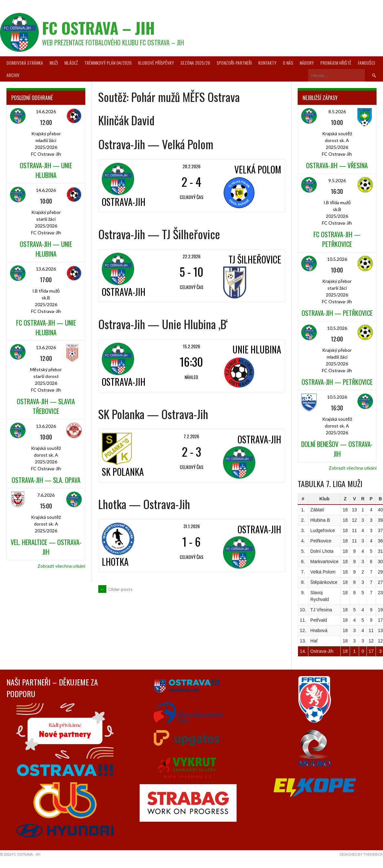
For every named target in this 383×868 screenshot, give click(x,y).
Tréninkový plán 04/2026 (108, 63)
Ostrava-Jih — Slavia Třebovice (46, 406)
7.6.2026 (46, 495)
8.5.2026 (337, 111)
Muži (54, 63)
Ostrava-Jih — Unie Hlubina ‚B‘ (163, 324)
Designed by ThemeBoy (361, 854)
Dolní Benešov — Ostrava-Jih (337, 449)
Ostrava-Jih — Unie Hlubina (46, 170)
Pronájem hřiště (336, 63)
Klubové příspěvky (156, 63)
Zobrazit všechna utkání (61, 566)
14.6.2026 (46, 111)
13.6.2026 (46, 269)
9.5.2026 (337, 180)
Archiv (13, 75)
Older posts (115, 589)
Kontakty (267, 63)
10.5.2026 (337, 259)
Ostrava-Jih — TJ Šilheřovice (159, 234)
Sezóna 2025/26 (195, 63)
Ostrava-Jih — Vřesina (337, 165)
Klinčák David (126, 120)
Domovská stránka (25, 63)
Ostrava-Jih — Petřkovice (337, 313)
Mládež (71, 63)
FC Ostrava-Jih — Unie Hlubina (46, 328)
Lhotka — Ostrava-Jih (144, 504)
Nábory (307, 63)
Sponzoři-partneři (234, 63)
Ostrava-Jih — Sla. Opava (46, 480)
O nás (288, 63)
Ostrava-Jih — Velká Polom (156, 144)
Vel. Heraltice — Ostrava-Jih (46, 547)
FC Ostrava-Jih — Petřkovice (337, 239)
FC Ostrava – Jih (98, 28)
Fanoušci (366, 63)
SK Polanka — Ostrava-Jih (153, 414)
